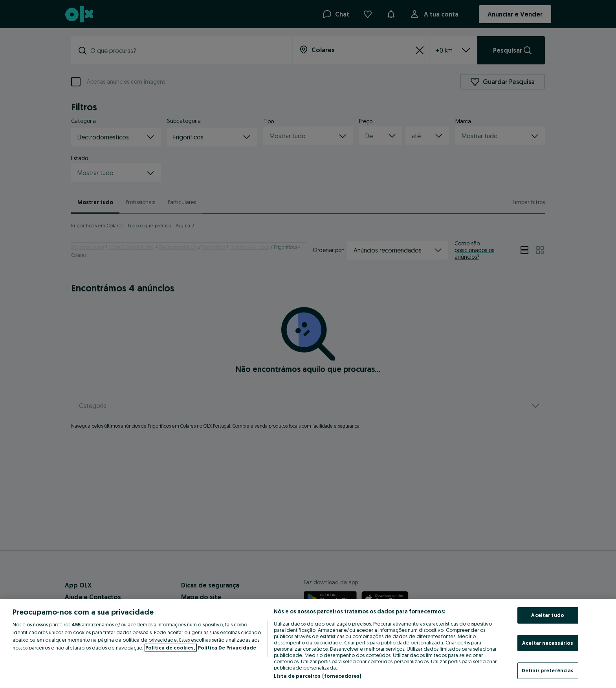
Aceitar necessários (548, 643)
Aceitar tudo (548, 615)
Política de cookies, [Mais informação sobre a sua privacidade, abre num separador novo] (171, 648)
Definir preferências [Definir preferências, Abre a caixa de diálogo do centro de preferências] (548, 670)
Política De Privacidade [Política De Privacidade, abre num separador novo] (227, 648)
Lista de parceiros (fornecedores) (317, 676)
